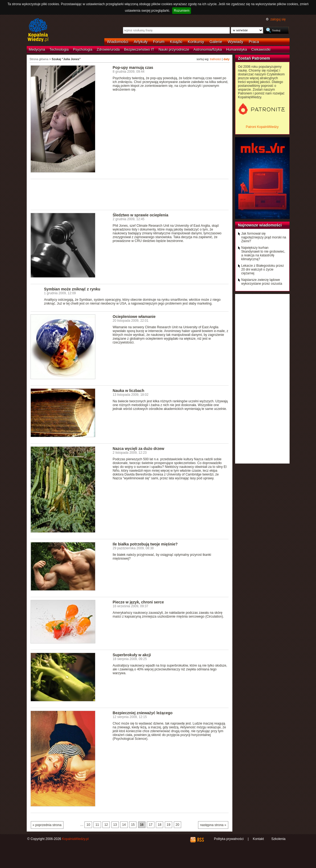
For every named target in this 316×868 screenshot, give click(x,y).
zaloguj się (278, 19)
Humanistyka (236, 49)
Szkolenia (278, 839)
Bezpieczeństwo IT (139, 49)
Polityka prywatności (229, 839)
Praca (254, 42)
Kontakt (258, 839)
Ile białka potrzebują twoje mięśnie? (145, 544)
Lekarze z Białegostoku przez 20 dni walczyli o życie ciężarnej (263, 269)
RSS (200, 840)
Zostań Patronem (254, 58)
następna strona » (213, 825)
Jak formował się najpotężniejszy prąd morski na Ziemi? (264, 237)
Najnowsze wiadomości (260, 225)
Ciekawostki (261, 49)
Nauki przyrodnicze (174, 49)
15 (133, 825)
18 (159, 825)
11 (97, 825)
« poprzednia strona (47, 825)
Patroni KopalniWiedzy (262, 127)
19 (168, 825)
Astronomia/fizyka (208, 49)
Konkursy (196, 42)
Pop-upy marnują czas (133, 68)
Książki (176, 42)
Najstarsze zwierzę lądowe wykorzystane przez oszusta (262, 282)
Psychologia (83, 49)
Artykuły (141, 42)
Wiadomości (118, 42)
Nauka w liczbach (129, 391)
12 (106, 825)
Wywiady (236, 42)
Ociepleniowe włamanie (134, 317)
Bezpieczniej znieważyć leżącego (143, 713)
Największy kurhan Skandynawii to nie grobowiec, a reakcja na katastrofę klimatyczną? (263, 253)
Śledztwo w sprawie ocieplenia (141, 215)
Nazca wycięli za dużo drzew (139, 449)
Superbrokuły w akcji (132, 655)
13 (115, 825)
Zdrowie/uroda (108, 49)
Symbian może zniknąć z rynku (72, 289)
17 (151, 825)
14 (124, 825)
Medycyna (37, 49)
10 (88, 825)
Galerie (216, 42)
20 (177, 825)
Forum (159, 42)
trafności (216, 59)
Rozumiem (182, 11)
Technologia (59, 49)
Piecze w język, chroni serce (138, 602)
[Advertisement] (130, 194)
